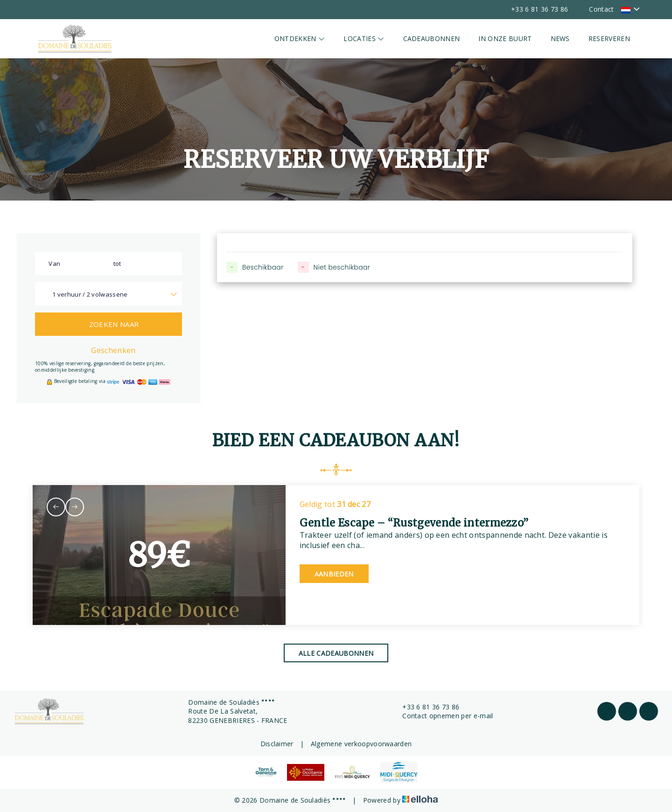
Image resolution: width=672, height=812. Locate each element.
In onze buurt (505, 38)
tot (117, 264)
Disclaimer (277, 744)
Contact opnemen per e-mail (442, 716)
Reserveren (609, 38)
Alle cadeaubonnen (336, 653)
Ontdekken (300, 38)
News (560, 38)
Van (54, 264)
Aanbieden (334, 574)
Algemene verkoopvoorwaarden (361, 744)
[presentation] (56, 507)
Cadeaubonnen (432, 38)
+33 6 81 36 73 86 (425, 707)
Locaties (364, 38)
